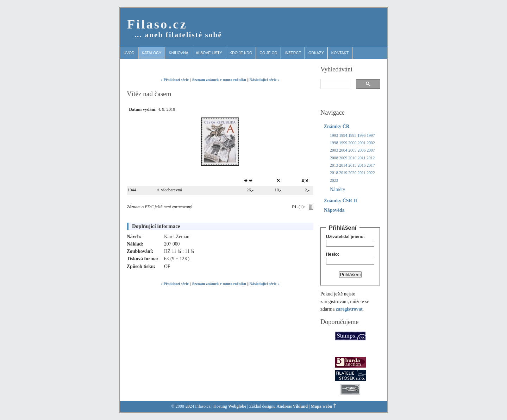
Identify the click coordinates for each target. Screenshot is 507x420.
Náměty (337, 189)
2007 (371, 150)
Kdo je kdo (241, 53)
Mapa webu (322, 406)
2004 (343, 150)
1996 (361, 136)
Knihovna (179, 53)
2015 (352, 166)
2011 (361, 158)
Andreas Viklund (292, 406)
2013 (334, 166)
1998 (334, 143)
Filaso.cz (157, 24)
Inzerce (293, 53)
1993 (334, 136)
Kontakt (340, 53)
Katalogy (152, 53)
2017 (371, 166)
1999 (343, 143)
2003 (334, 150)
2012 (371, 158)
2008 (334, 158)
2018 (334, 173)
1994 (343, 136)
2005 (352, 150)
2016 (361, 166)
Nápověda (334, 210)
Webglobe (237, 406)
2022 (371, 173)
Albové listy (209, 53)
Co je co (268, 53)
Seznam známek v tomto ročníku (219, 79)
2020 (352, 173)
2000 (352, 143)
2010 (352, 158)
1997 (371, 136)
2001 (361, 143)
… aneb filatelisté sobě (178, 35)
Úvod (129, 53)
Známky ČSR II (340, 201)
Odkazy (316, 53)
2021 (361, 173)
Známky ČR (337, 126)
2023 (334, 181)
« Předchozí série (175, 79)
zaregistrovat (349, 309)
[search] (335, 84)
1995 (352, 136)
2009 (343, 158)
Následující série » (265, 79)
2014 (343, 166)
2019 (343, 173)
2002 (371, 143)
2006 (361, 150)
